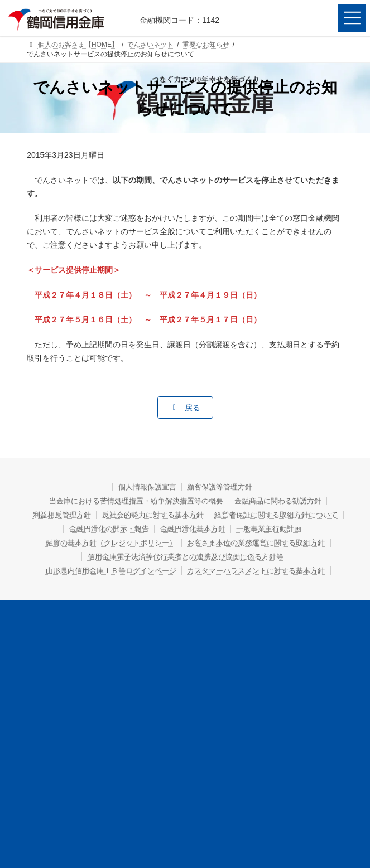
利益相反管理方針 (123, 515)
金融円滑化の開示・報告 (260, 528)
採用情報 (267, 673)
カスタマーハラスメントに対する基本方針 (185, 612)
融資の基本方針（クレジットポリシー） (185, 556)
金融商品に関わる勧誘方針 (287, 501)
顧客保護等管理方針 (225, 487)
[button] (185, 408)
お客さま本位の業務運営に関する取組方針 (185, 570)
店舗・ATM (103, 694)
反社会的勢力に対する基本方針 (225, 515)
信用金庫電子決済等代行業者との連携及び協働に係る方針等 (185, 584)
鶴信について (103, 673)
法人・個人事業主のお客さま (267, 652)
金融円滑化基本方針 (142, 542)
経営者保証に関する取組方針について (134, 528)
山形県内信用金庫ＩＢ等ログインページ (185, 598)
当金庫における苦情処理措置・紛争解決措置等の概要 (131, 501)
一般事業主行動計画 (229, 542)
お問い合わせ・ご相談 (267, 694)
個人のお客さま (103, 652)
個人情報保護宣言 (142, 487)
